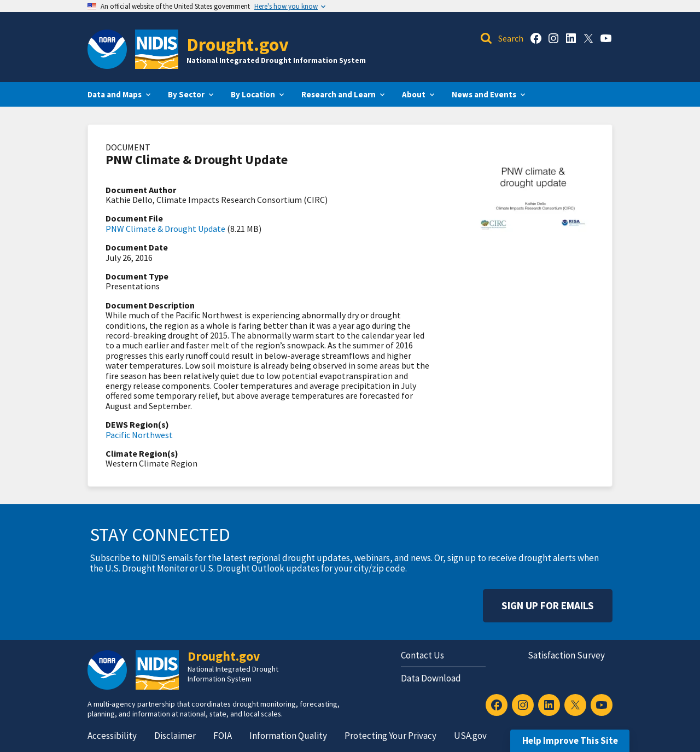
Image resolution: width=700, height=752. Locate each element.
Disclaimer (175, 736)
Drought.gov (238, 44)
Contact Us (422, 655)
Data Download (431, 678)
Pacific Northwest (139, 435)
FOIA (223, 736)
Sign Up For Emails (548, 605)
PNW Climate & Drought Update (165, 229)
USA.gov (470, 736)
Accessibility (112, 736)
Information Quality (288, 736)
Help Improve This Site (570, 741)
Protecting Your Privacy (390, 736)
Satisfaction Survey (566, 655)
